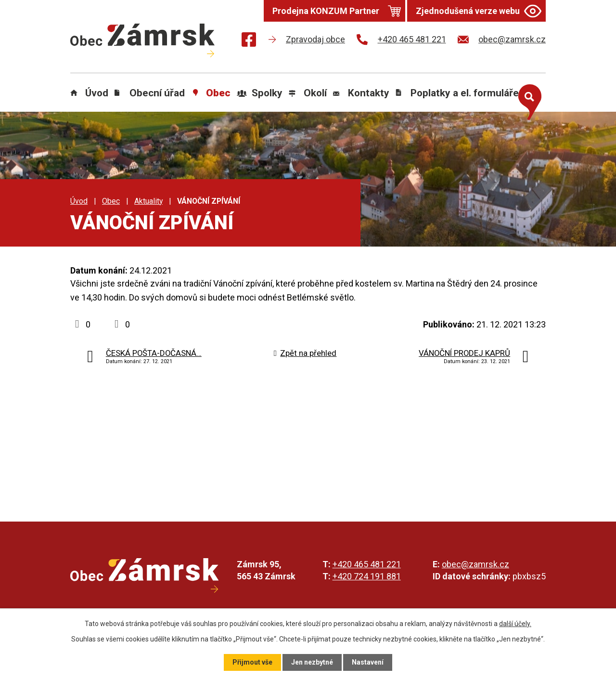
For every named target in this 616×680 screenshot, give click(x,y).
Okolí (315, 93)
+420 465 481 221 (367, 564)
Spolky (267, 93)
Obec (218, 93)
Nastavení (368, 662)
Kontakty (369, 93)
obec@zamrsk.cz (475, 564)
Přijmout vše (252, 662)
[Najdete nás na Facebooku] (249, 41)
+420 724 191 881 (367, 576)
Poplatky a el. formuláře (465, 93)
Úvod (97, 93)
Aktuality (148, 201)
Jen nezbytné (312, 662)
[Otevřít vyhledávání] (527, 100)
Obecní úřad (157, 93)
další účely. (515, 624)
